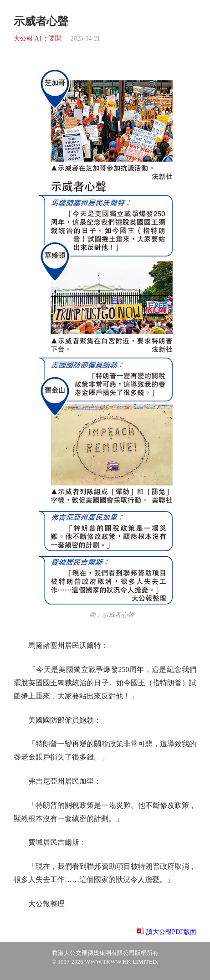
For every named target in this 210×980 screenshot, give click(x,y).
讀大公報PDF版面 (171, 932)
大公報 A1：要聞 (38, 38)
